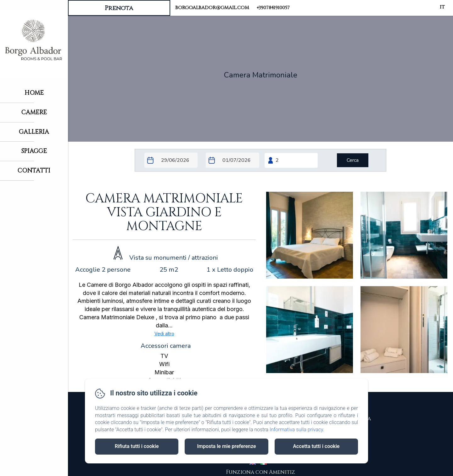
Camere (34, 112)
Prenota (119, 8)
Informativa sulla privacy (296, 430)
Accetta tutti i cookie (316, 446)
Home (34, 93)
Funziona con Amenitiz (260, 472)
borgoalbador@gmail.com (212, 8)
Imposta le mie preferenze (226, 446)
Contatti (34, 171)
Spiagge (34, 151)
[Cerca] (353, 160)
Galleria (34, 132)
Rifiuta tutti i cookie (137, 446)
